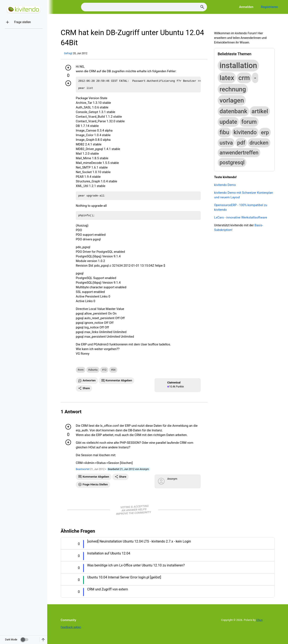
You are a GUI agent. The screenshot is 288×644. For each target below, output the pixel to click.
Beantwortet (83, 469)
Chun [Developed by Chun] (259, 620)
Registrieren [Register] (269, 7)
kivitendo (245, 132)
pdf (241, 143)
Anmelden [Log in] (246, 7)
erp (265, 132)
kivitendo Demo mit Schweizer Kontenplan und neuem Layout (243, 195)
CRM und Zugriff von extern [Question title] (107, 589)
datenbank (233, 111)
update (228, 122)
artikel (260, 111)
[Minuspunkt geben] (68, 83)
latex (227, 78)
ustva (226, 143)
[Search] (144, 7)
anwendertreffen (239, 153)
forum (249, 122)
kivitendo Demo (225, 185)
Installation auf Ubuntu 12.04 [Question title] (109, 553)
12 (105, 370)
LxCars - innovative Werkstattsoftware (241, 217)
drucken (259, 143)
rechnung (233, 89)
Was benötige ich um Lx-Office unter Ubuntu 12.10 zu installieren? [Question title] (136, 565)
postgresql (232, 163)
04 (114, 370)
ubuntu (94, 370)
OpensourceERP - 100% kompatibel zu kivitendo (241, 207)
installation (238, 66)
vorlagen (232, 100)
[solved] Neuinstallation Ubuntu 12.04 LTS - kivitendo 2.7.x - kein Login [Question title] (139, 541)
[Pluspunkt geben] (68, 68)
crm (81, 370)
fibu (224, 132)
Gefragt (68, 53)
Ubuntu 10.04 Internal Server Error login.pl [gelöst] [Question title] (124, 577)
